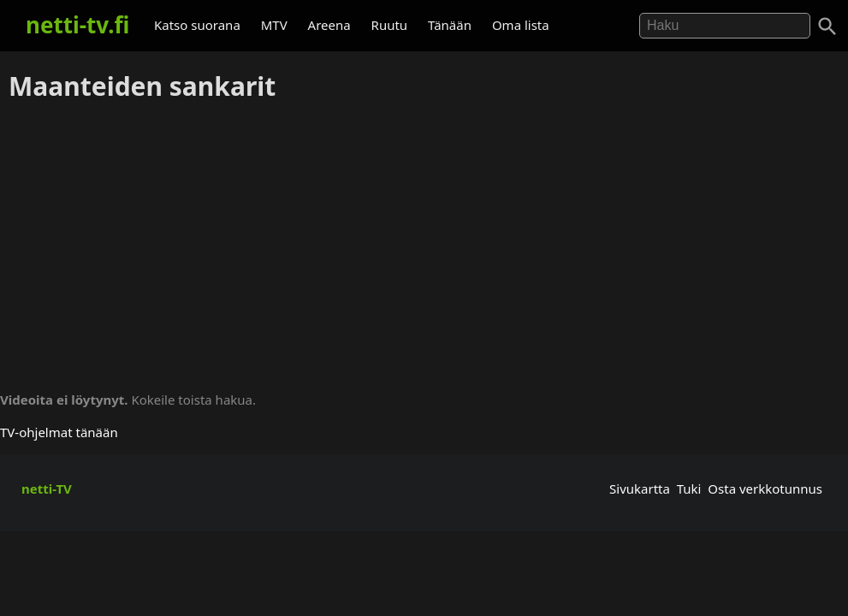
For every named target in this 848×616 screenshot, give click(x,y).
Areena (329, 25)
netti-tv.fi (77, 25)
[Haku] (827, 27)
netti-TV (47, 489)
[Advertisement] (424, 240)
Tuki (689, 489)
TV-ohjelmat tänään (59, 432)
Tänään (450, 25)
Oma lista (521, 25)
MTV (274, 25)
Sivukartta (640, 489)
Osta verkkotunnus (765, 489)
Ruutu (390, 25)
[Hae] (725, 26)
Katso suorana (197, 25)
